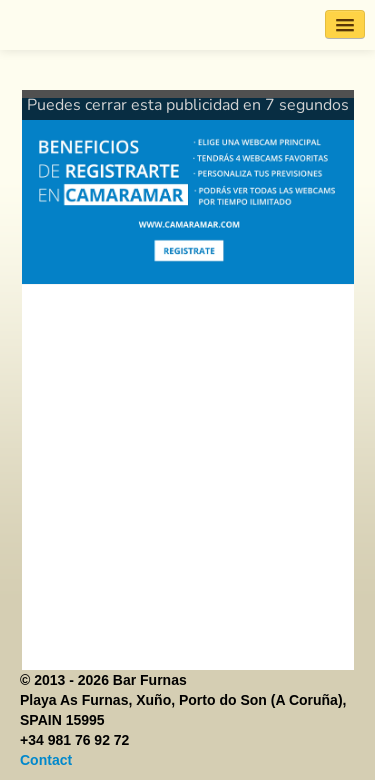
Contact (46, 760)
